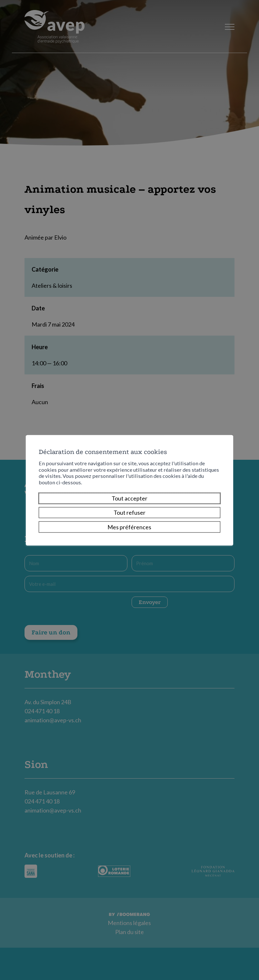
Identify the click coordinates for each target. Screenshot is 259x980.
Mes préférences (129, 527)
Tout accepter (129, 498)
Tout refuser (129, 513)
